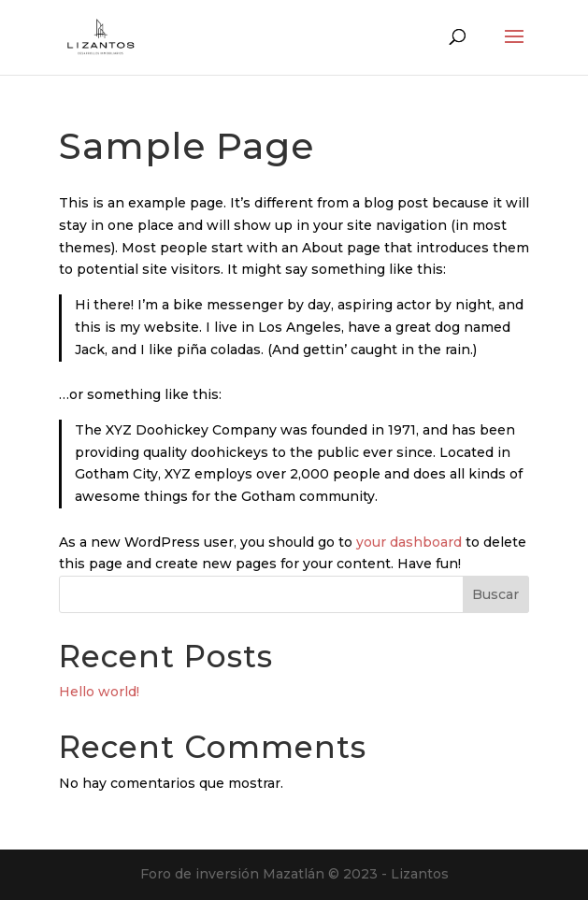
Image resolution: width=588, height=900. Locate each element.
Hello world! (99, 692)
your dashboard (409, 542)
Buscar (495, 594)
